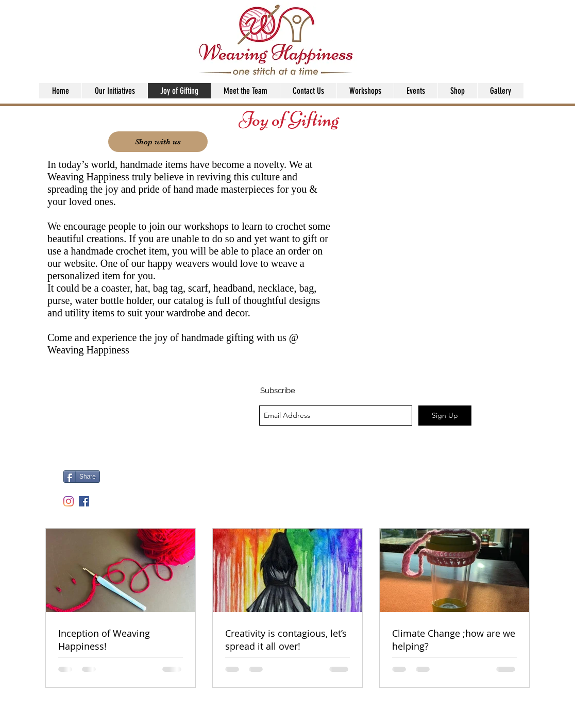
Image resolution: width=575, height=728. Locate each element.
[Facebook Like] (167, 481)
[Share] (82, 477)
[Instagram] (69, 501)
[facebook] (84, 501)
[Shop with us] (158, 142)
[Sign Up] (445, 416)
